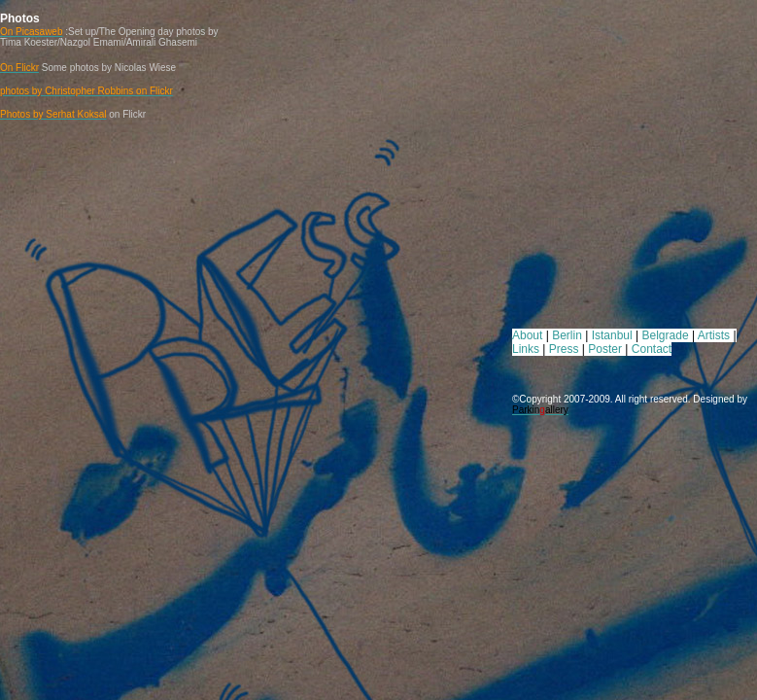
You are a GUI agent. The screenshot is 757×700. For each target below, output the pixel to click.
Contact (652, 349)
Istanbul (612, 335)
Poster (605, 349)
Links (526, 349)
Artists (714, 335)
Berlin (567, 335)
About (527, 335)
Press (564, 349)
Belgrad (662, 335)
